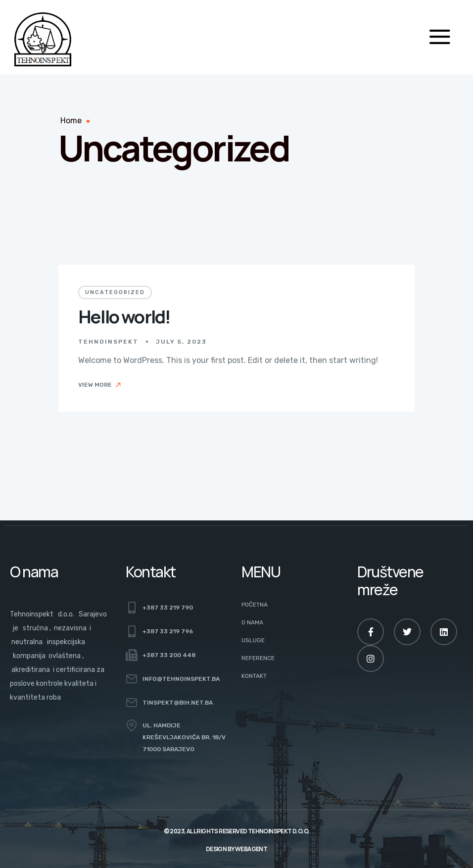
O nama (252, 622)
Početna (255, 605)
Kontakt (254, 676)
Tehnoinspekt (108, 342)
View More (100, 385)
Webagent (251, 849)
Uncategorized (115, 292)
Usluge (253, 640)
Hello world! (124, 317)
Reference (258, 658)
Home (71, 121)
